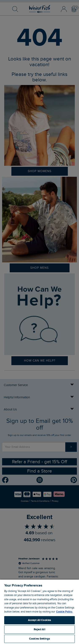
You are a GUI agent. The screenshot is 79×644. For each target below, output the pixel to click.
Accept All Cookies (39, 620)
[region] (39, 612)
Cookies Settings (39, 639)
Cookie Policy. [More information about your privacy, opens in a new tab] (64, 612)
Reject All (39, 629)
